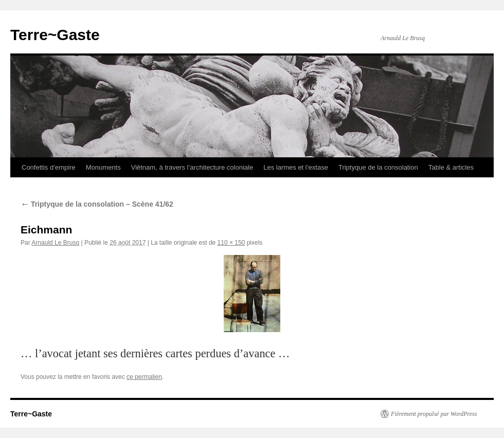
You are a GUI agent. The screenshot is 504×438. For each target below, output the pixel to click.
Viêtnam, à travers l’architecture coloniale (192, 167)
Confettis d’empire (49, 167)
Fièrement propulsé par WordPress (434, 414)
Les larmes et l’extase (296, 167)
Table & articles (451, 167)
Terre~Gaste (55, 35)
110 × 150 (231, 243)
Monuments (103, 167)
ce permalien (144, 377)
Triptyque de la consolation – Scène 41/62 (97, 204)
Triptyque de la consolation (378, 167)
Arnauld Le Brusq (55, 243)
